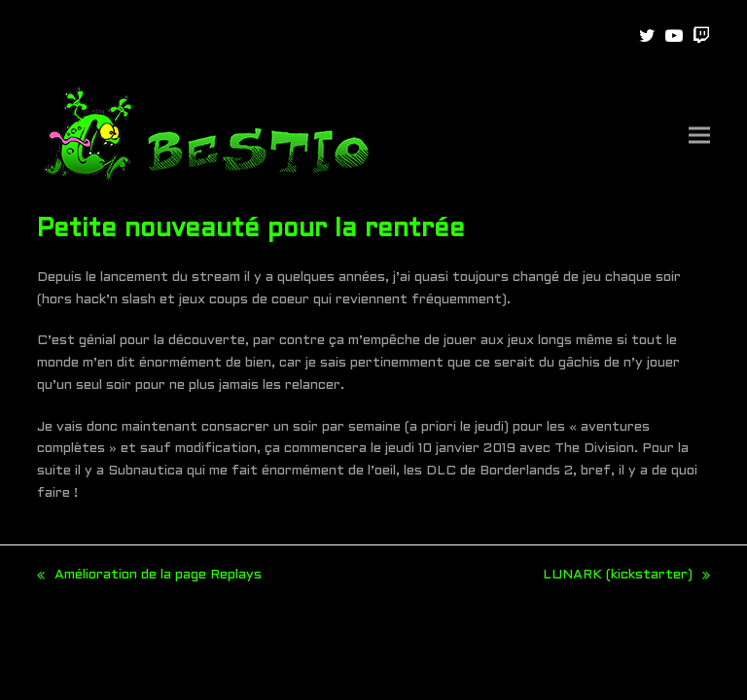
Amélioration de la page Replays (149, 578)
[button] (699, 136)
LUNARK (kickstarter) (626, 578)
